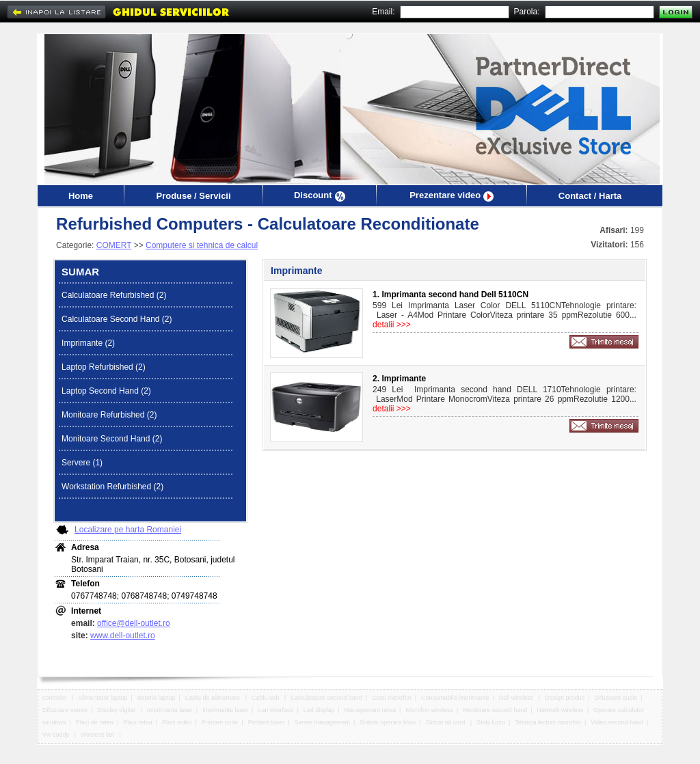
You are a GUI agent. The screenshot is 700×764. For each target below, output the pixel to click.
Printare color (220, 722)
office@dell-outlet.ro (134, 623)
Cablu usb (266, 698)
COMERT (114, 245)
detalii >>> (392, 325)
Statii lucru (491, 722)
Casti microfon (392, 698)
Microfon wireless (429, 710)
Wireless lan (98, 735)
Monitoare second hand (495, 710)
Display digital (117, 710)
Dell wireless (517, 698)
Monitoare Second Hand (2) (112, 439)
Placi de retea (95, 722)
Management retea (371, 710)
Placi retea (138, 722)
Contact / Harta (590, 196)
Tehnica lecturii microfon (548, 722)
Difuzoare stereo (65, 710)
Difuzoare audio (616, 698)
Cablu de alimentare (214, 698)
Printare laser (267, 722)
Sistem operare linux (388, 722)
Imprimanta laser (170, 710)
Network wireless (561, 710)
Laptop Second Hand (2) (106, 391)
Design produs (565, 698)
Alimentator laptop (103, 698)
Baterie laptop (157, 698)
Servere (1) (82, 463)
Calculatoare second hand (326, 698)
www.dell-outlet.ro (123, 636)
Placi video (177, 722)
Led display (319, 710)
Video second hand (617, 722)
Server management (323, 722)
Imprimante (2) (88, 343)
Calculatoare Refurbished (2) (114, 295)
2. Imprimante (399, 379)
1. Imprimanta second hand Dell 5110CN (450, 295)
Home (81, 196)
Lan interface (275, 710)
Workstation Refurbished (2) (112, 487)
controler (55, 698)
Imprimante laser (225, 710)
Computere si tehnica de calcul (202, 245)
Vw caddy (57, 735)
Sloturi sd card (446, 722)
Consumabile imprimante (455, 698)
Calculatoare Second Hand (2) (117, 319)
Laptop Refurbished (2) (104, 367)
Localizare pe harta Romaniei (128, 530)
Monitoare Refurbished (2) (109, 415)
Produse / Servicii (193, 196)
